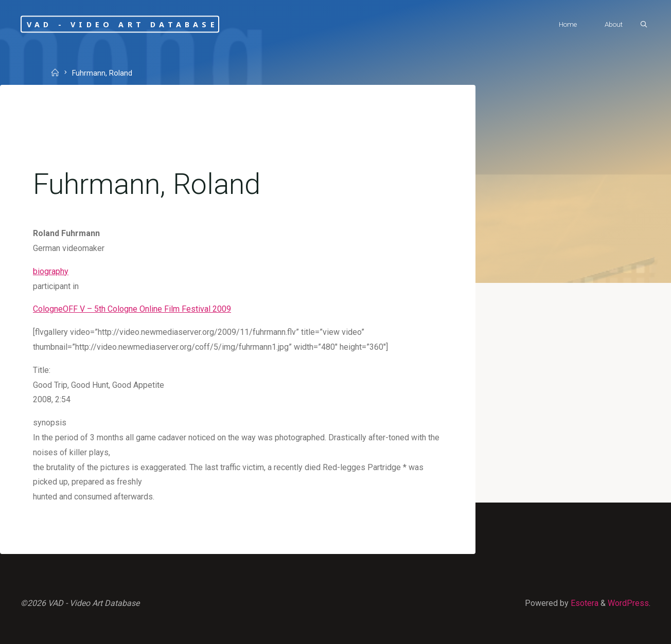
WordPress (628, 603)
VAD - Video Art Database (122, 24)
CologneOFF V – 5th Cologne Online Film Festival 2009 (132, 309)
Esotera (584, 603)
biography (51, 271)
